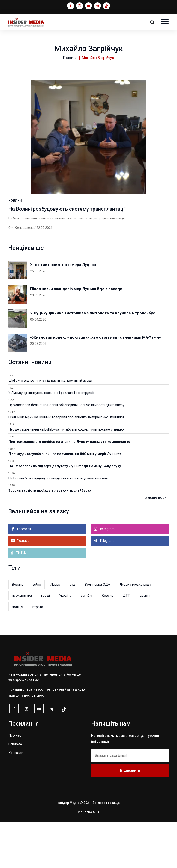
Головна (70, 58)
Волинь (18, 630)
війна (37, 630)
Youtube (23, 587)
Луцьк (55, 630)
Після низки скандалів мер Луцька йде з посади (76, 335)
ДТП (127, 641)
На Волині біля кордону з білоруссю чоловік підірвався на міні (58, 524)
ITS (98, 858)
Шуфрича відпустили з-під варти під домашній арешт (50, 426)
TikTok (18, 599)
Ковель (108, 641)
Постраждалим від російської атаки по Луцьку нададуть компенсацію (69, 487)
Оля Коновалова (21, 274)
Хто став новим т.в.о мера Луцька (63, 310)
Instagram (107, 575)
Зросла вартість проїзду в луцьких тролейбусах (50, 536)
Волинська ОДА (97, 630)
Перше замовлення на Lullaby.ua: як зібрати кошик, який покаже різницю (66, 475)
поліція (18, 653)
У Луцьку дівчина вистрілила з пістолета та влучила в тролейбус (93, 359)
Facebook (24, 575)
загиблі (86, 641)
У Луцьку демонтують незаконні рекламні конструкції (51, 439)
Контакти (16, 799)
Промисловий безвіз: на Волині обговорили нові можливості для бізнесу (66, 451)
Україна (65, 641)
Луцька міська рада (135, 630)
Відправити (130, 816)
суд (72, 630)
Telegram (106, 587)
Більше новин (157, 543)
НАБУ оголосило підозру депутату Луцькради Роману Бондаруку (65, 512)
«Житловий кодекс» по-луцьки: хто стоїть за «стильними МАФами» (96, 383)
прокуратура (22, 641)
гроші (46, 641)
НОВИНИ (15, 246)
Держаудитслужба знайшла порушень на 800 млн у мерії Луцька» (65, 500)
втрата (38, 653)
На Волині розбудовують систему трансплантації (67, 255)
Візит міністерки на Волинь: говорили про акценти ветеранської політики (66, 463)
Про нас (15, 781)
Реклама (15, 790)
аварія (145, 641)
